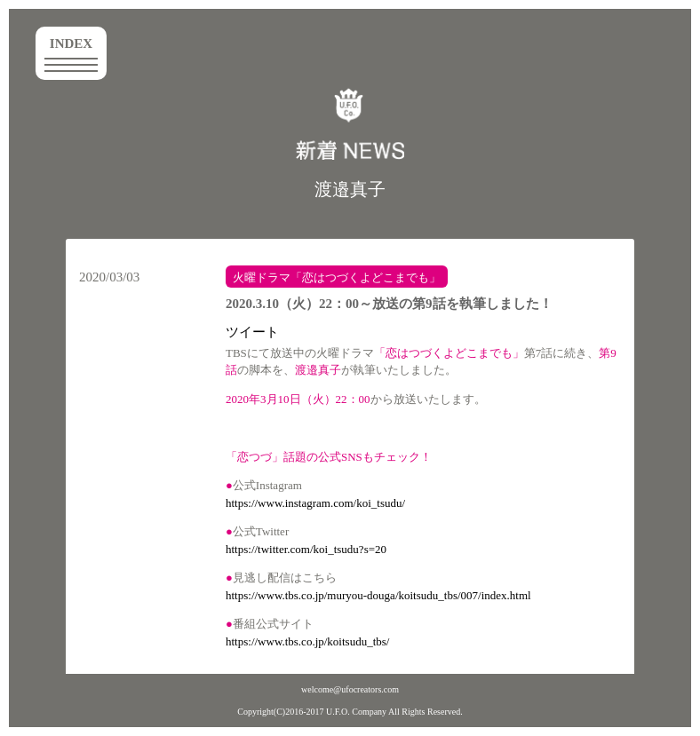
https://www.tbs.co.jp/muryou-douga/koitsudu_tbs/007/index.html (378, 595)
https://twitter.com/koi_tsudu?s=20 (306, 549)
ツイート (252, 332)
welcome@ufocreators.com (350, 689)
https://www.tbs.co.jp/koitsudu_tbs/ (307, 641)
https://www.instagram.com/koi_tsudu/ (315, 503)
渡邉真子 (350, 189)
